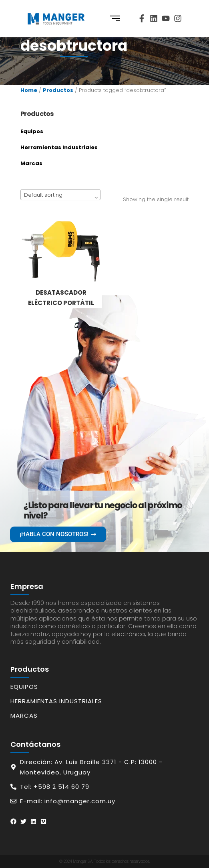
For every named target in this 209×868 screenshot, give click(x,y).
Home (29, 90)
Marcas (31, 163)
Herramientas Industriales (59, 147)
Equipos (32, 131)
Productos (58, 90)
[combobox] (60, 195)
